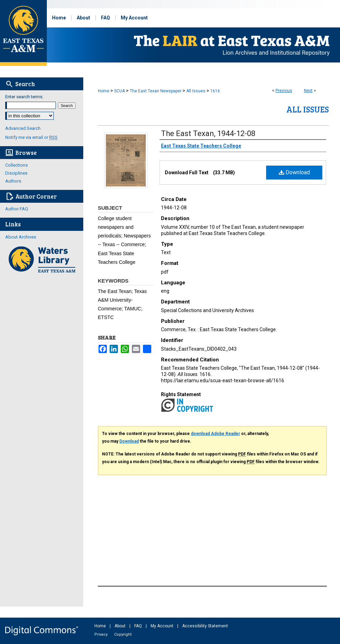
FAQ (139, 626)
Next (308, 91)
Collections (16, 165)
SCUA (120, 91)
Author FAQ (17, 209)
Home (104, 91)
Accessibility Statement (205, 626)
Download (294, 172)
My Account (163, 626)
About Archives (21, 237)
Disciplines (16, 173)
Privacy (101, 634)
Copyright (123, 634)
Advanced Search (23, 128)
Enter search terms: (24, 97)
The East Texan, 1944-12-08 (208, 133)
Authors (13, 181)
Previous (284, 91)
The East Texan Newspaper (156, 91)
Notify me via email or (31, 137)
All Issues (196, 91)
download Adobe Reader (215, 434)
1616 (215, 91)
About (121, 626)
